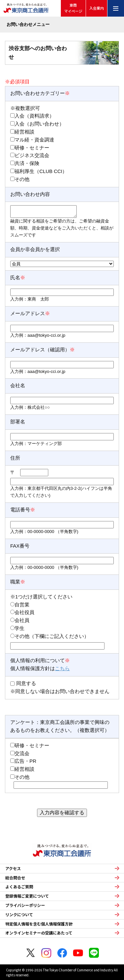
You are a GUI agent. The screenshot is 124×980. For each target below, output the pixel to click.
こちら (62, 668)
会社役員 (24, 612)
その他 (22, 179)
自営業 (22, 605)
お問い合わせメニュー (28, 24)
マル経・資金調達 (34, 140)
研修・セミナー (32, 148)
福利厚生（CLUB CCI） (41, 171)
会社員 (22, 620)
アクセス (13, 868)
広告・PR (25, 761)
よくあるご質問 (19, 887)
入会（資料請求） (34, 116)
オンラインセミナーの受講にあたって (39, 933)
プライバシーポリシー (25, 905)
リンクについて (19, 915)
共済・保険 (27, 163)
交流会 (22, 754)
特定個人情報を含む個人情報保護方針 (39, 924)
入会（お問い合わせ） (39, 124)
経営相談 (24, 132)
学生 (20, 628)
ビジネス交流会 (32, 155)
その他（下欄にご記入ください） (52, 636)
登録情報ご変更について (27, 896)
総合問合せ (15, 878)
